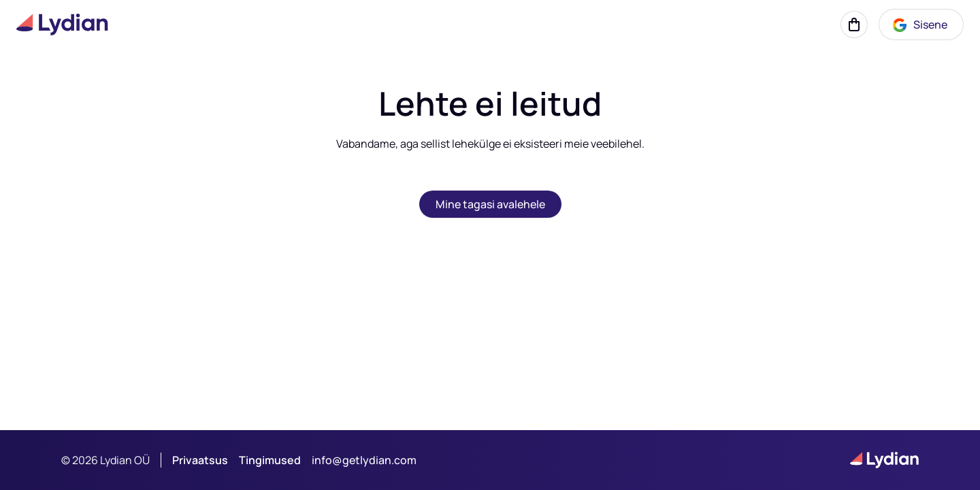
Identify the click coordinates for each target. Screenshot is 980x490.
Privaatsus (200, 460)
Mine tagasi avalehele (490, 204)
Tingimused (270, 460)
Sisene (919, 25)
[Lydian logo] (62, 24)
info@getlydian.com (364, 460)
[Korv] (854, 24)
